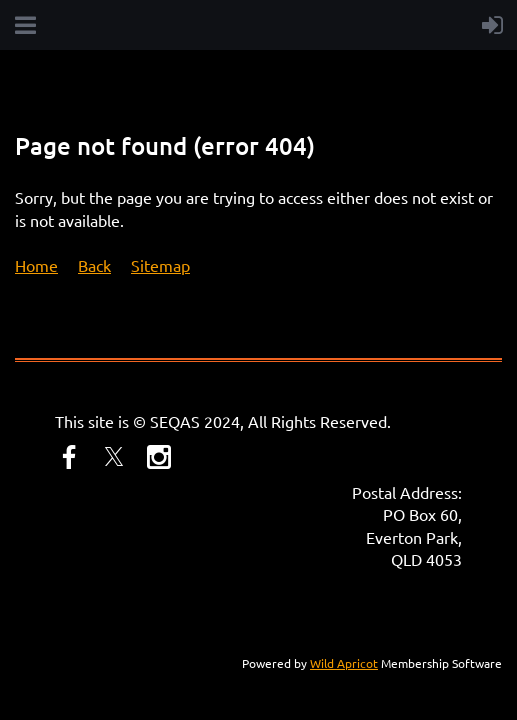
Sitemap (160, 265)
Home (36, 265)
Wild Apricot (344, 663)
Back (94, 265)
